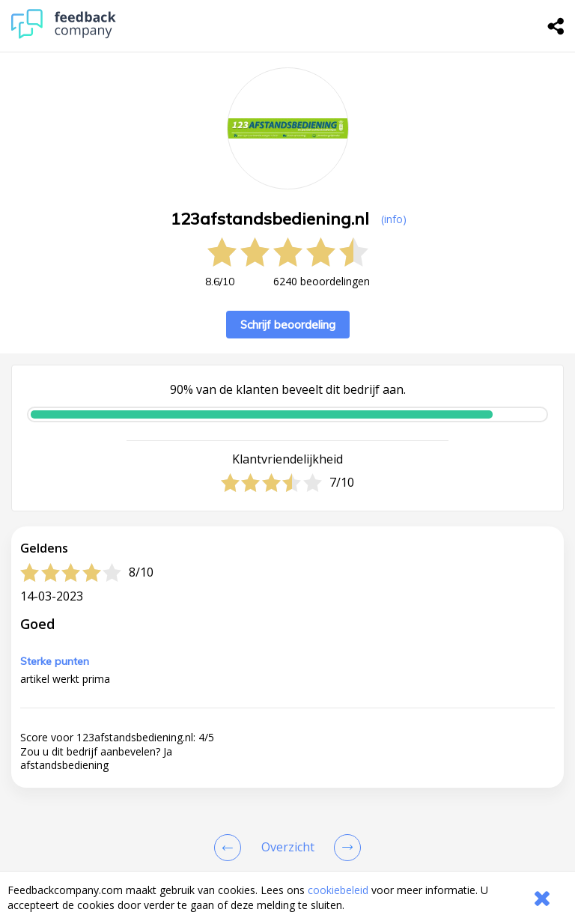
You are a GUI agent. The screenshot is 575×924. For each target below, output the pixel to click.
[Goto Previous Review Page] (231, 848)
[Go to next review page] (344, 848)
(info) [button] (394, 219)
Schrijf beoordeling (288, 325)
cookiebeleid (338, 890)
